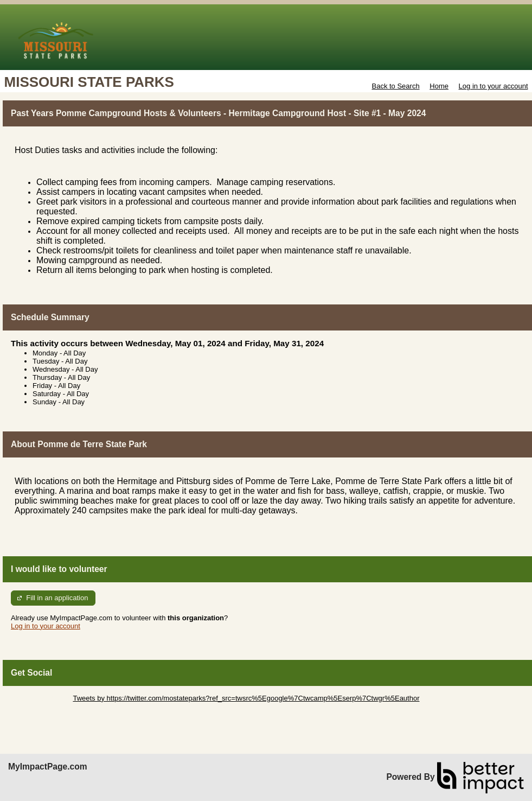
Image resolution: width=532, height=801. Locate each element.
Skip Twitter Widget (41, 698)
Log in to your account (493, 86)
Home (439, 86)
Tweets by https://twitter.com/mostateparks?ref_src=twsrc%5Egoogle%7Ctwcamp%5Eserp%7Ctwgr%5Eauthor (246, 698)
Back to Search (395, 86)
